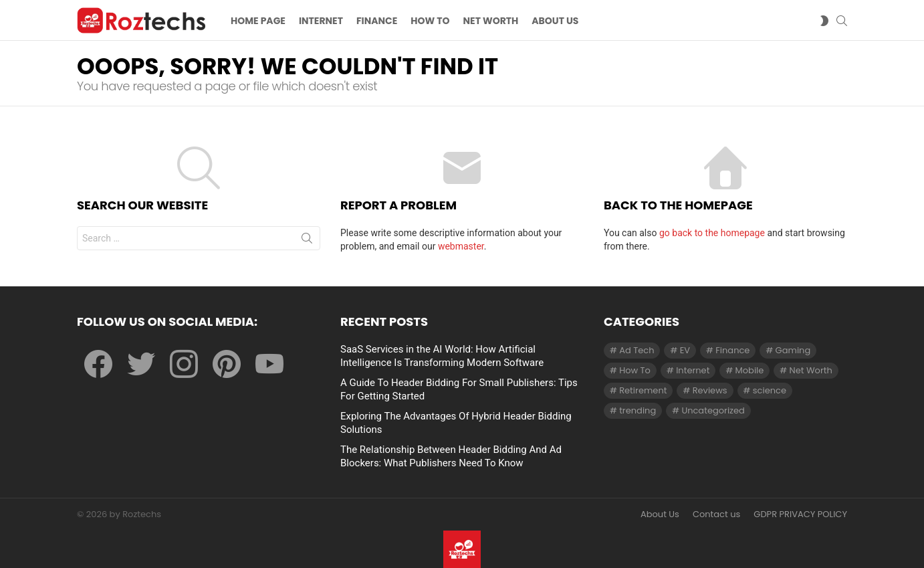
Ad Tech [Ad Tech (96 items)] (637, 350)
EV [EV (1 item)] (685, 350)
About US (555, 21)
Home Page (258, 21)
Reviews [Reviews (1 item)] (710, 390)
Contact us (716, 514)
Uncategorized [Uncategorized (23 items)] (713, 410)
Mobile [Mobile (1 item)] (750, 370)
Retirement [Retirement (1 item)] (643, 390)
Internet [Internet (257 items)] (693, 370)
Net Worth (491, 21)
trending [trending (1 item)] (638, 410)
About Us (660, 514)
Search (307, 241)
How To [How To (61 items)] (635, 370)
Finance (377, 21)
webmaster (461, 246)
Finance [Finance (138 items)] (732, 350)
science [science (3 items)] (770, 390)
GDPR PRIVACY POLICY (800, 514)
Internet (321, 21)
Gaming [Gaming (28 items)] (793, 350)
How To (430, 21)
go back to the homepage (712, 233)
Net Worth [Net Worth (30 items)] (811, 370)
